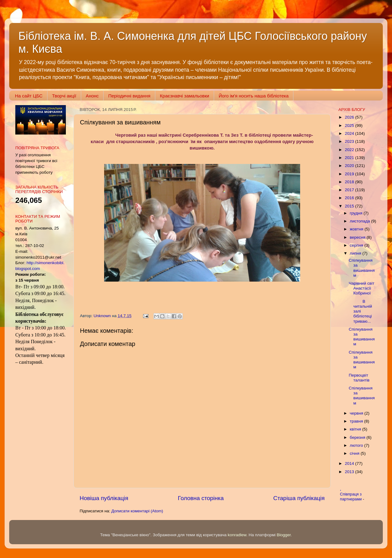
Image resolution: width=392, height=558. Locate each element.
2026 (350, 117)
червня (357, 413)
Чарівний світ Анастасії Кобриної (362, 288)
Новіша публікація (104, 498)
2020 (350, 166)
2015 (350, 206)
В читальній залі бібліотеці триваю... (360, 311)
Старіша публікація (299, 498)
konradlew (237, 535)
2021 (350, 158)
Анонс (92, 96)
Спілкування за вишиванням (362, 268)
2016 (350, 198)
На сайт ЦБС (29, 96)
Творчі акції (64, 96)
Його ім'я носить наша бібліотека (254, 96)
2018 (350, 182)
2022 (350, 150)
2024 (350, 133)
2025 (350, 125)
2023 (350, 141)
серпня (357, 245)
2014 (350, 463)
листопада (360, 221)
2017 (350, 190)
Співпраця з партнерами (351, 497)
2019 (350, 174)
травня (357, 421)
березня (358, 437)
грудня (357, 213)
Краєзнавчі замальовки (185, 96)
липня (356, 253)
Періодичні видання (129, 96)
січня (355, 453)
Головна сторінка (201, 498)
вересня (358, 237)
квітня (356, 429)
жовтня (357, 229)
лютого (357, 445)
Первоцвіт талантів (359, 378)
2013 (350, 472)
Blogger (284, 535)
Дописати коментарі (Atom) (137, 511)
